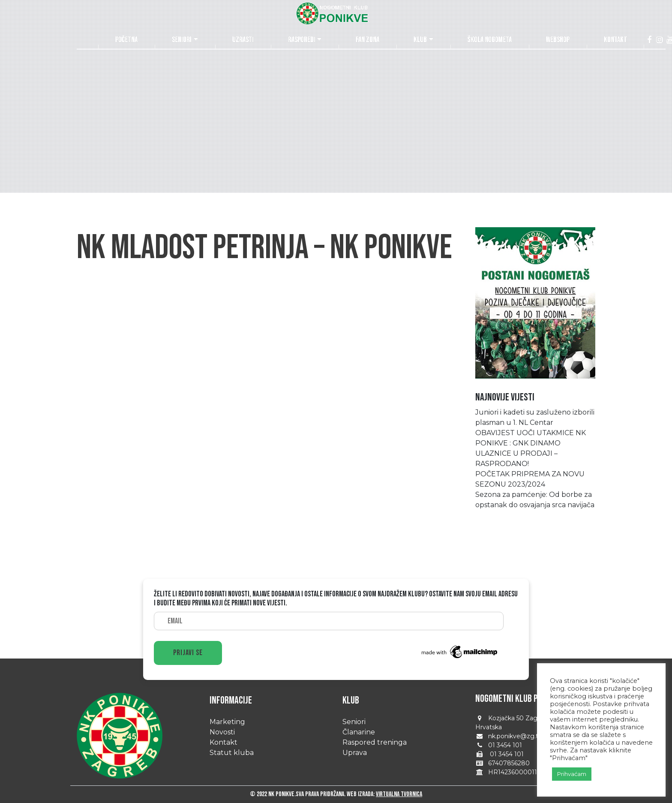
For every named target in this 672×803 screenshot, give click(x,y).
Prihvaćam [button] (572, 774)
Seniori (182, 40)
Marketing (227, 722)
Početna (126, 40)
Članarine (359, 732)
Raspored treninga (375, 742)
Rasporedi (302, 40)
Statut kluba (232, 753)
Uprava (355, 753)
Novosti (222, 732)
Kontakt (615, 40)
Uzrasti (243, 40)
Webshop (558, 40)
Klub (420, 40)
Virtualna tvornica (399, 794)
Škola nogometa (490, 40)
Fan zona (367, 40)
